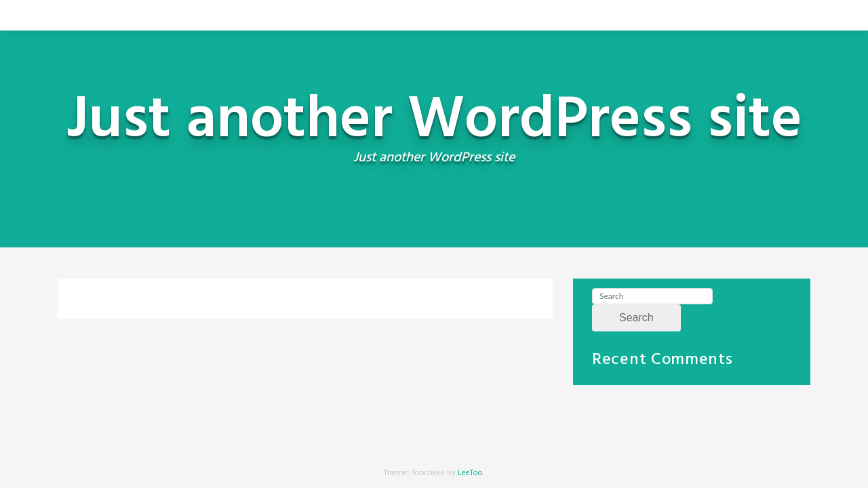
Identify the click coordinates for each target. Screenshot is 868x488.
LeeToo (470, 473)
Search (636, 318)
